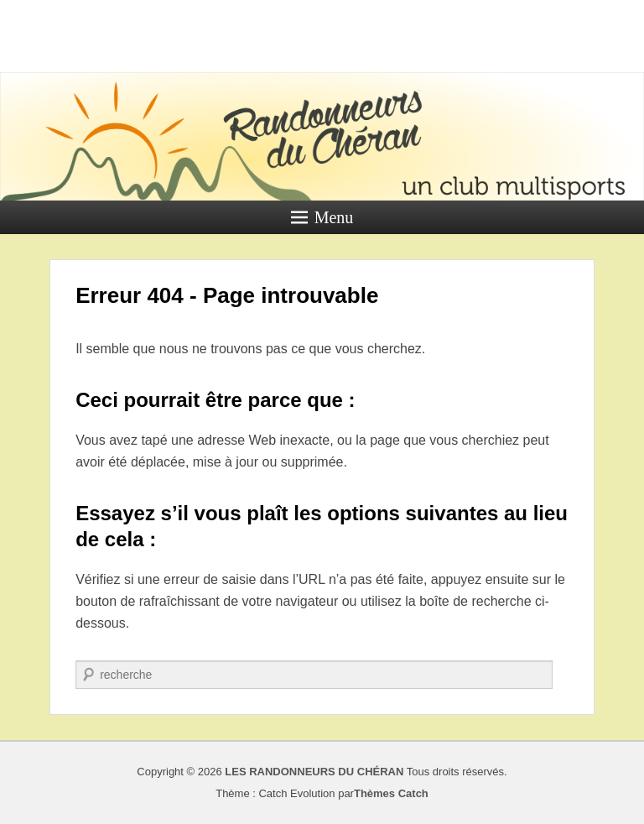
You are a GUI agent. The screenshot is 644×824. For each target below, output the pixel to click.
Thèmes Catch (391, 793)
